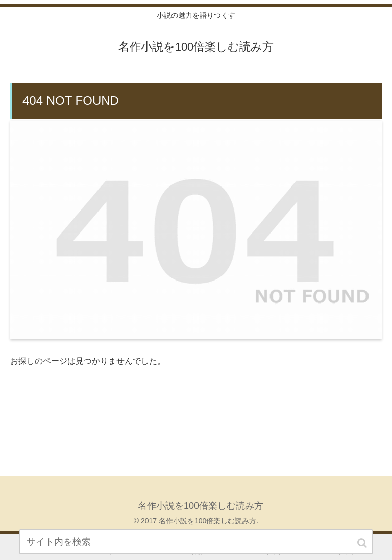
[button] (363, 543)
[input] (196, 542)
